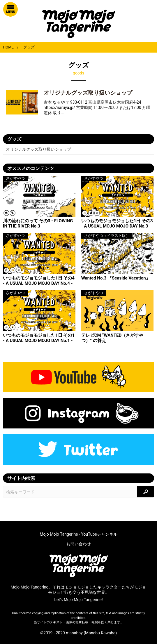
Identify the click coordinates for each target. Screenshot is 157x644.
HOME (8, 47)
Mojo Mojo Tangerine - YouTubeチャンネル (78, 534)
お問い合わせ (79, 544)
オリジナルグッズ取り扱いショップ (88, 93)
